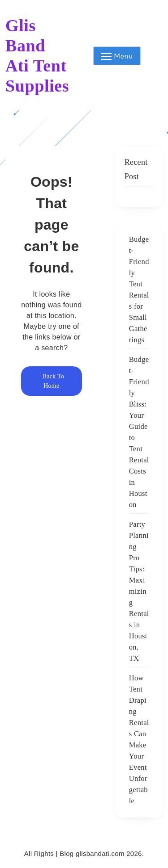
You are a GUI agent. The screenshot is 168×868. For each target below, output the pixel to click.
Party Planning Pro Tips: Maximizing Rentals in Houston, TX (139, 591)
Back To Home (52, 381)
